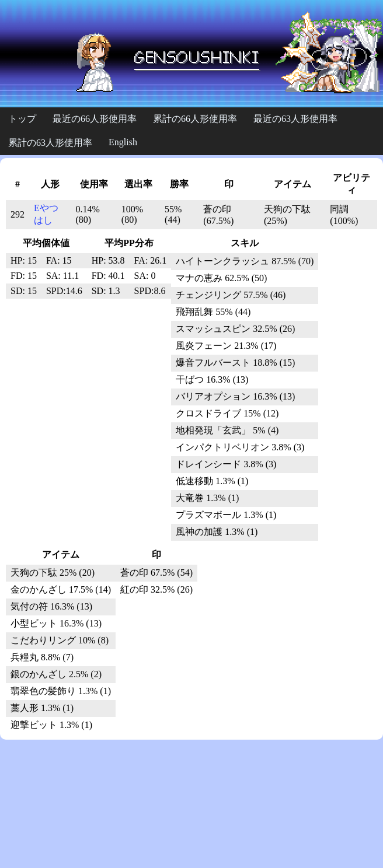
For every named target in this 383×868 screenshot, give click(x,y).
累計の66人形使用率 (195, 119)
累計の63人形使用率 (50, 143)
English (123, 142)
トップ (22, 119)
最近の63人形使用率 (295, 119)
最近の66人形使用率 (95, 119)
